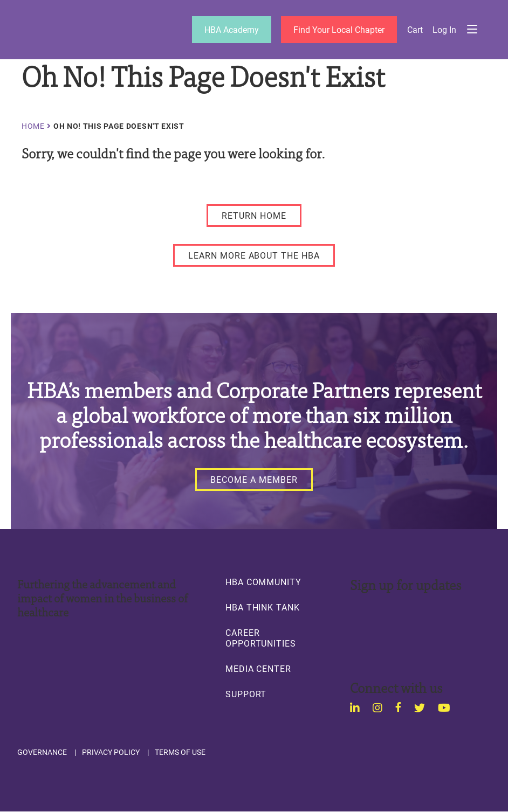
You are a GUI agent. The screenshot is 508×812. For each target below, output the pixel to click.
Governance (42, 752)
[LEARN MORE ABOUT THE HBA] (254, 255)
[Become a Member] (254, 480)
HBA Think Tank (263, 607)
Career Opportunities (261, 638)
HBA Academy (232, 29)
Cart (415, 30)
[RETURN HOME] (254, 216)
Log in (444, 30)
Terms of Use (180, 752)
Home (33, 126)
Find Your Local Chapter (339, 29)
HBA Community (263, 582)
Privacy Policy (111, 752)
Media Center (258, 669)
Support (246, 694)
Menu (472, 30)
